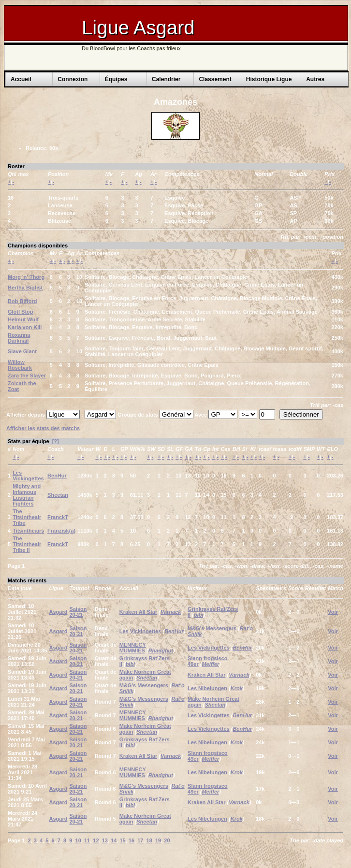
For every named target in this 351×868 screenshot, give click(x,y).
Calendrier (166, 79)
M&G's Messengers (212, 628)
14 (114, 840)
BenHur (57, 476)
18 (149, 840)
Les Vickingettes (28, 476)
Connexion (73, 79)
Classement (215, 79)
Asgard (58, 612)
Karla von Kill (25, 327)
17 (140, 840)
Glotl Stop (21, 312)
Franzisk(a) (61, 531)
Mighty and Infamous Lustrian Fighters (27, 495)
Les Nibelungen (207, 688)
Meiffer (210, 664)
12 (96, 840)
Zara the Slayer (27, 376)
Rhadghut (161, 651)
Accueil (21, 79)
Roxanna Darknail (19, 338)
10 (78, 840)
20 (167, 840)
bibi (199, 615)
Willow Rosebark (20, 365)
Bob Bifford (22, 301)
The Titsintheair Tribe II (27, 544)
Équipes (116, 79)
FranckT (58, 517)
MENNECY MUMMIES (133, 648)
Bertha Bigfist (25, 288)
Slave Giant (22, 351)
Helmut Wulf (23, 319)
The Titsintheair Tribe (27, 517)
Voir (333, 612)
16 (132, 840)
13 (105, 840)
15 (122, 840)
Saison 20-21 (78, 612)
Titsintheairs (28, 531)
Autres (315, 79)
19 (158, 840)
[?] (56, 441)
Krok (237, 688)
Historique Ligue (269, 79)
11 (87, 840)
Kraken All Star (138, 612)
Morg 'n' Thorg (26, 277)
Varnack (171, 612)
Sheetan (58, 495)
